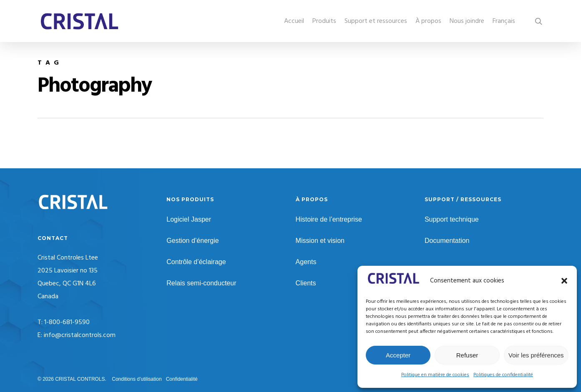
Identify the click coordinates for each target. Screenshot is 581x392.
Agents (306, 262)
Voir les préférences (536, 355)
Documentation (447, 241)
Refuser (467, 355)
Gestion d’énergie (192, 241)
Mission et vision (320, 241)
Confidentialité (182, 379)
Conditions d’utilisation (137, 379)
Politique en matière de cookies (435, 375)
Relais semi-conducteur (201, 283)
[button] (564, 281)
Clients (306, 283)
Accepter (398, 355)
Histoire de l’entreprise (329, 219)
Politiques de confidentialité (503, 375)
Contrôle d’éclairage (196, 262)
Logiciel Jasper (189, 219)
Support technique (452, 219)
